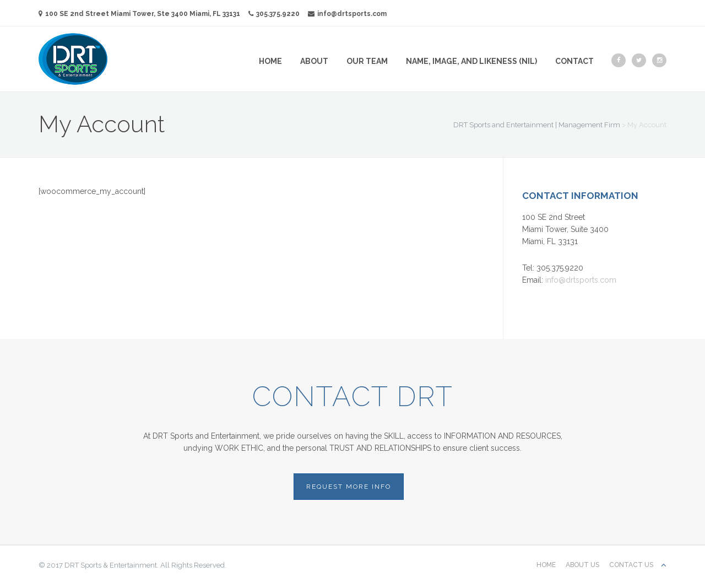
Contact (574, 61)
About (314, 61)
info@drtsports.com (347, 14)
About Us (582, 565)
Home (270, 61)
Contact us (631, 565)
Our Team (367, 61)
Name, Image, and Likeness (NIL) (471, 61)
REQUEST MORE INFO (349, 487)
